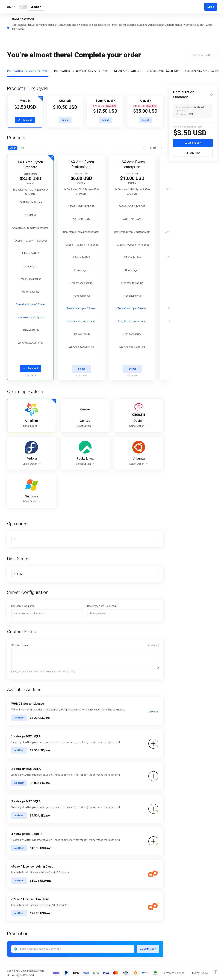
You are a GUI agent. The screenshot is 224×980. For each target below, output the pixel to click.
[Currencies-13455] (11, 7)
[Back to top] (215, 972)
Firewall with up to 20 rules (30, 304)
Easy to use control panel (30, 317)
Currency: (203, 55)
